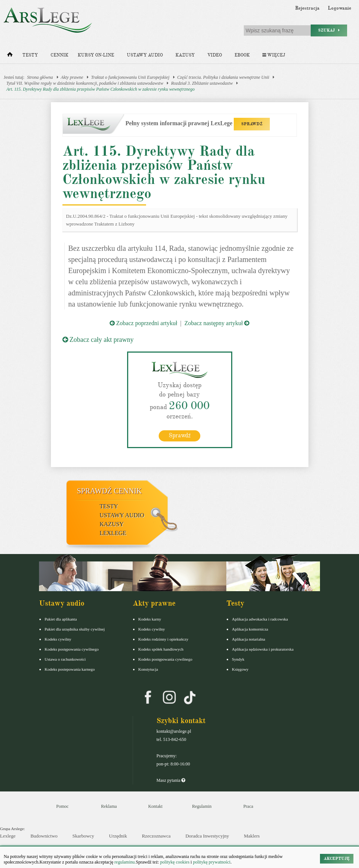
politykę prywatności (212, 862)
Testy (30, 55)
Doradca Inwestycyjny (207, 836)
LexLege (113, 533)
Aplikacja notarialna (249, 639)
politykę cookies (175, 862)
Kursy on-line (96, 55)
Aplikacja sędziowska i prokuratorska (263, 649)
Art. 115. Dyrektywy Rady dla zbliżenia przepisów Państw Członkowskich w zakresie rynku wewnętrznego (101, 89)
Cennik (59, 55)
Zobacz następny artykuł (217, 323)
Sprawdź (180, 435)
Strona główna (40, 77)
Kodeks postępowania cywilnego (72, 649)
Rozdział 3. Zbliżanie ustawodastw (202, 83)
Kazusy (185, 55)
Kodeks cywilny (58, 639)
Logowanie (339, 8)
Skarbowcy (83, 836)
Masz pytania (171, 780)
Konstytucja (148, 669)
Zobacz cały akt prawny (98, 340)
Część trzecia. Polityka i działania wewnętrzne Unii (223, 77)
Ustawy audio (145, 55)
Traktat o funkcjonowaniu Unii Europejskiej (130, 77)
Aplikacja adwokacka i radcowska (260, 619)
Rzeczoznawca (156, 836)
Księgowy (240, 669)
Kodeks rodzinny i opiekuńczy (163, 639)
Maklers (252, 836)
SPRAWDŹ (252, 124)
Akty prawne (72, 77)
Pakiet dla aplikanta (61, 619)
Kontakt (156, 806)
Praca (248, 806)
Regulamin (202, 806)
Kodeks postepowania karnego (70, 669)
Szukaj (329, 30)
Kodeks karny (150, 619)
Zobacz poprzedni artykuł (143, 323)
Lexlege (8, 836)
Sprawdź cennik (109, 491)
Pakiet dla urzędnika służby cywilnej (75, 629)
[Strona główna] (10, 56)
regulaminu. (125, 862)
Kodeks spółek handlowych (161, 649)
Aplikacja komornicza (250, 629)
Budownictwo (44, 836)
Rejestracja (307, 8)
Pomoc (62, 806)
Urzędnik (118, 836)
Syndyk (238, 659)
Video (215, 55)
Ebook (242, 55)
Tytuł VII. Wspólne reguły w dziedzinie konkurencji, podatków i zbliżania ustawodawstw (85, 83)
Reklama (109, 806)
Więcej (274, 55)
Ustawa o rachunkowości (65, 659)
